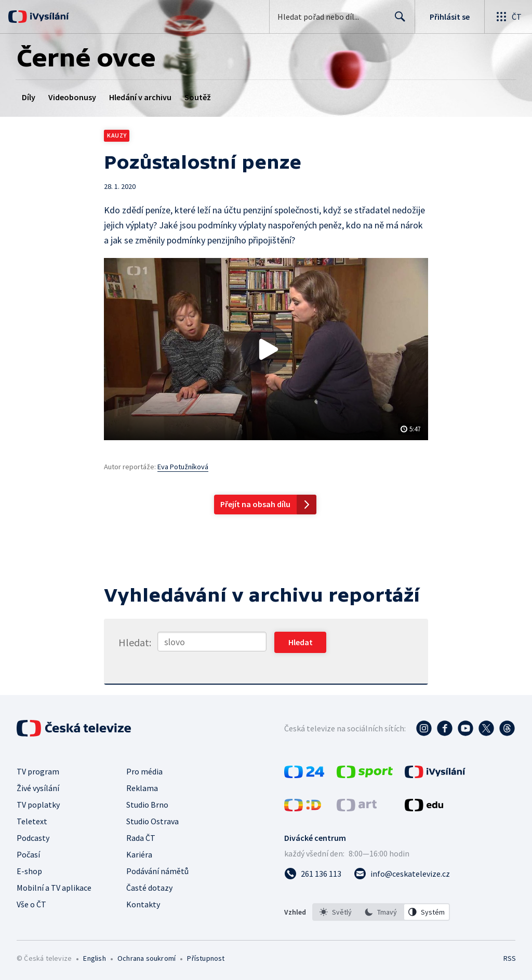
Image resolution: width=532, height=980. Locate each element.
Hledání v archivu (140, 97)
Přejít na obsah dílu (255, 504)
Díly (29, 97)
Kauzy (117, 135)
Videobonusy (72, 97)
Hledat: (135, 642)
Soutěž (198, 97)
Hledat (397, 21)
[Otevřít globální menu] (508, 17)
